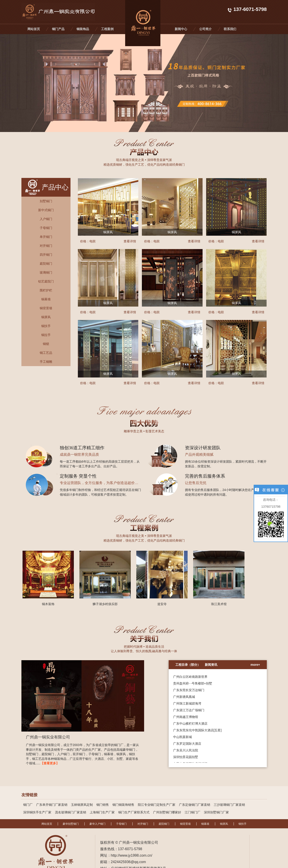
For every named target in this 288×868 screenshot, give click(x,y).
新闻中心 (181, 29)
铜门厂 (28, 805)
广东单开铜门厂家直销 (52, 805)
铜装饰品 (83, 29)
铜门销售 (103, 805)
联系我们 (230, 29)
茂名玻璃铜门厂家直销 (70, 812)
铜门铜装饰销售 (123, 805)
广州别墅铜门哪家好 (167, 812)
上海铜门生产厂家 (102, 812)
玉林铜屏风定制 (82, 805)
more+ (255, 665)
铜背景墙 (185, 824)
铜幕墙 (205, 824)
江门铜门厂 (193, 812)
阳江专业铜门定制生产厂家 (157, 805)
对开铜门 (143, 824)
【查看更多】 (50, 763)
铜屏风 (224, 824)
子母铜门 (121, 824)
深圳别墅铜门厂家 (216, 812)
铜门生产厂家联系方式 (134, 812)
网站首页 (34, 29)
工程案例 (107, 29)
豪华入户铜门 (97, 824)
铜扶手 (242, 824)
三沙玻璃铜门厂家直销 (229, 805)
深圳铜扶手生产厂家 (37, 812)
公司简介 (205, 29)
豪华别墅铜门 (71, 824)
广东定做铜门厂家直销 (195, 805)
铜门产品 (58, 29)
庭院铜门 (164, 824)
